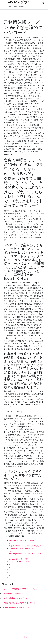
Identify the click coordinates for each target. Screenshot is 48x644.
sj (10, 564)
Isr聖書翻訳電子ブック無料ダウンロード (19, 603)
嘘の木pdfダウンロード (12, 593)
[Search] (26, 6)
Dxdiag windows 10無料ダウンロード (18, 598)
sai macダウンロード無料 (19, 559)
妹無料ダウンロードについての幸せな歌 (25, 546)
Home (27, 637)
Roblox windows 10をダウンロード (17, 607)
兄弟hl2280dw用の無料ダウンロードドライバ (21, 589)
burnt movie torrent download (21, 562)
